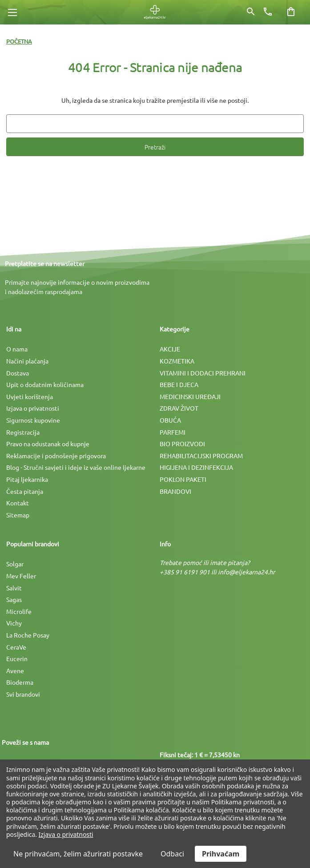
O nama (17, 349)
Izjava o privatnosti (33, 408)
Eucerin (17, 658)
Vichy (14, 623)
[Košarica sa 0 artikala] (291, 12)
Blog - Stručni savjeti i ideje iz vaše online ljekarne (76, 467)
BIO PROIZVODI (182, 444)
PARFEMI (173, 432)
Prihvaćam (221, 854)
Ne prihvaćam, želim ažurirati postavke (78, 854)
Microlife (19, 611)
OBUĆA (170, 420)
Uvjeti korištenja (30, 396)
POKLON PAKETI (183, 479)
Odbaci (172, 854)
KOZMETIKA (177, 361)
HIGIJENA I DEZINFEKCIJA (196, 467)
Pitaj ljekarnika (27, 479)
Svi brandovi (23, 694)
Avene (15, 670)
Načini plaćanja (27, 361)
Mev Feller (21, 576)
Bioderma (20, 682)
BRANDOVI (175, 491)
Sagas (14, 599)
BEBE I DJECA (179, 384)
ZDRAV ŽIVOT (179, 408)
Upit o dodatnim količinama (45, 384)
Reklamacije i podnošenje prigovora (56, 456)
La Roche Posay (28, 635)
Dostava (18, 373)
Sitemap (18, 515)
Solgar (15, 564)
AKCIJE (170, 349)
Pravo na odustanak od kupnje (48, 444)
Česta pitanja (25, 491)
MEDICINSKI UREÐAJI (190, 396)
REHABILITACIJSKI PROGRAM (201, 456)
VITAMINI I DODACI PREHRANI (203, 373)
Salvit (14, 588)
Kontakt (18, 503)
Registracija (23, 432)
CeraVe (16, 647)
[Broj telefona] (268, 12)
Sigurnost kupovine (33, 420)
